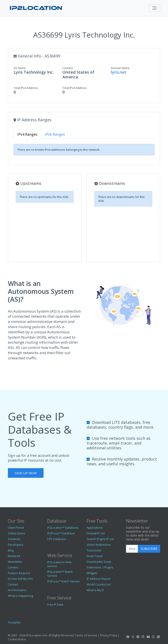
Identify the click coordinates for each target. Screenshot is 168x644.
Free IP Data (55, 604)
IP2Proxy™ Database (61, 533)
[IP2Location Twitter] (133, 637)
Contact (13, 584)
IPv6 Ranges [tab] (55, 134)
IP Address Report (99, 579)
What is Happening (20, 596)
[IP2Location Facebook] (128, 637)
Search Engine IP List (100, 539)
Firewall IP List (96, 533)
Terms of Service (86, 635)
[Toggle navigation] (155, 8)
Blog (11, 550)
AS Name (20, 68)
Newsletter (15, 562)
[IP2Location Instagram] (153, 637)
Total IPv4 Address (26, 88)
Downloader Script (99, 562)
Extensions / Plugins (100, 567)
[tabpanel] (84, 150)
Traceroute (94, 550)
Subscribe (149, 549)
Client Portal (16, 528)
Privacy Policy (108, 635)
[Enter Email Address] (132, 549)
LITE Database (57, 539)
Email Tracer (95, 556)
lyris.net (119, 72)
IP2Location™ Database (63, 528)
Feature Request (19, 573)
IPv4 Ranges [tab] (27, 134)
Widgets (92, 573)
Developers (16, 545)
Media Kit (14, 556)
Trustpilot (14, 622)
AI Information (17, 590)
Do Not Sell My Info (20, 579)
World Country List (99, 584)
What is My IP (95, 590)
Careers (13, 567)
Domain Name (120, 68)
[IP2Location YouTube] (148, 637)
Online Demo (17, 533)
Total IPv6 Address (75, 88)
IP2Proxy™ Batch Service (63, 581)
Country (68, 68)
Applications (95, 528)
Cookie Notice (17, 639)
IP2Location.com (37, 635)
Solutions (14, 539)
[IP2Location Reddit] (138, 637)
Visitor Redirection (99, 545)
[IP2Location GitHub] (143, 637)
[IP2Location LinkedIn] (158, 637)
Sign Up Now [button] (26, 473)
